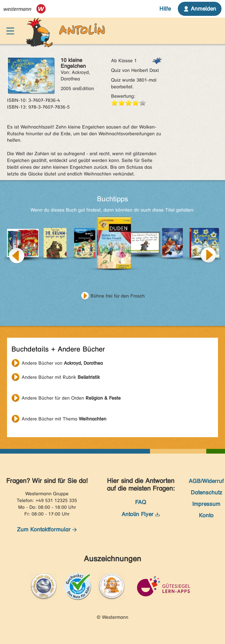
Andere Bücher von (62, 363)
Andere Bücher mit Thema (64, 419)
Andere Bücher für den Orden (71, 398)
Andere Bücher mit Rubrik (61, 377)
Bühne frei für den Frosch (118, 296)
